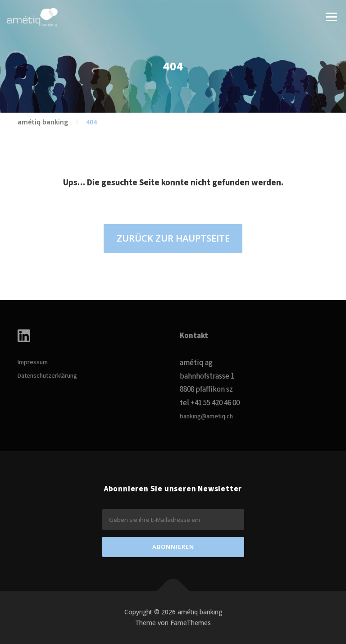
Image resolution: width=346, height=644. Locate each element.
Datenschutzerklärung (47, 376)
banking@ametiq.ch (206, 416)
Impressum (33, 362)
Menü (331, 17)
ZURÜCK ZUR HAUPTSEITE (173, 238)
